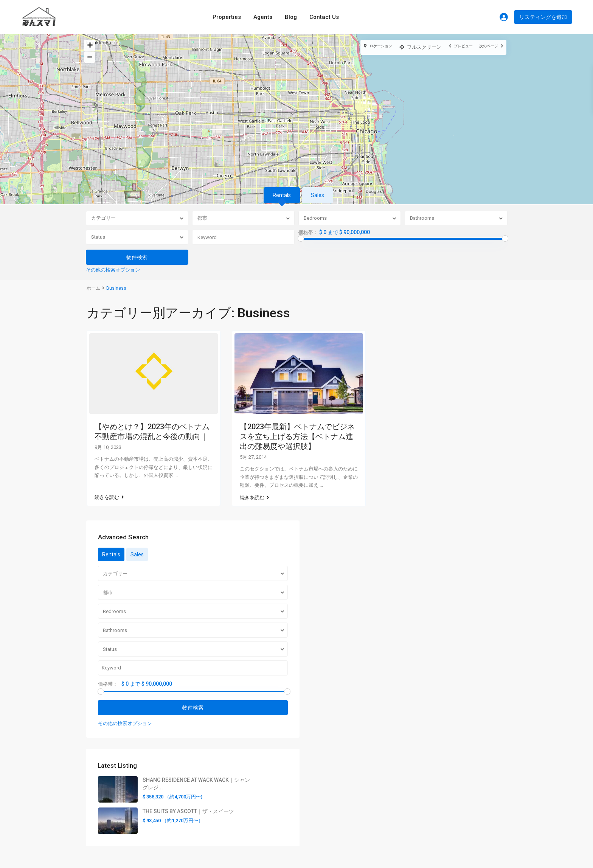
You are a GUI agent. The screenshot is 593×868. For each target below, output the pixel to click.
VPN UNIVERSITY (322, 804)
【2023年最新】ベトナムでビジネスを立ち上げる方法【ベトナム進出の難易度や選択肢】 (297, 436)
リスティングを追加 (543, 17)
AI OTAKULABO (321, 839)
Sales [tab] (317, 195)
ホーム (93, 288)
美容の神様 (315, 828)
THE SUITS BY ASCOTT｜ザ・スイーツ (469, 616)
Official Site (433, 763)
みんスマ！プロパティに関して (339, 729)
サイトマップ (318, 741)
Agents (263, 17)
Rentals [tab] (282, 195)
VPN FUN (313, 816)
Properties (227, 17)
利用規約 (313, 752)
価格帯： (308, 233)
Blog (291, 17)
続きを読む (109, 490)
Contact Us (324, 17)
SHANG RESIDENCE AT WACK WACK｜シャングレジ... (467, 571)
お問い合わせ (318, 764)
